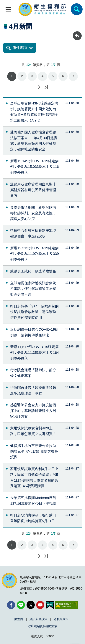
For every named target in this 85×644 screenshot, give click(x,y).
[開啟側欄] (8, 9)
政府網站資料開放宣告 (43, 626)
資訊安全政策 (38, 619)
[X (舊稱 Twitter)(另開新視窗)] (31, 605)
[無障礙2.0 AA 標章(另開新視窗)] (67, 605)
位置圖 (19, 619)
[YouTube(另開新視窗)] (40, 605)
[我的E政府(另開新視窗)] (50, 605)
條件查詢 (20, 48)
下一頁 (39, 87)
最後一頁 (46, 87)
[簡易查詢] (77, 9)
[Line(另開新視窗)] (21, 605)
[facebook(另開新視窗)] (11, 605)
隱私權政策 (61, 619)
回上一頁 (77, 33)
